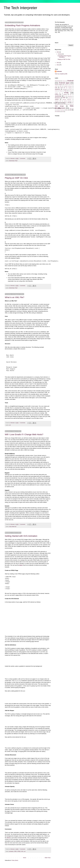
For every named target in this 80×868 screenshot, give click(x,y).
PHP (64, 98)
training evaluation (60, 104)
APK (71, 85)
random (57, 99)
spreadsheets (64, 103)
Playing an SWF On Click (16, 178)
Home (25, 858)
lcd (65, 96)
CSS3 (61, 88)
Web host (14, 527)
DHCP (70, 89)
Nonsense (57, 98)
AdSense (64, 81)
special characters (68, 101)
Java (71, 95)
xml (10, 425)
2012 (58, 65)
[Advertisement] (28, 169)
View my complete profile (61, 74)
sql (69, 103)
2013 (58, 63)
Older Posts (48, 858)
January (60, 54)
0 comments (22, 158)
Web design (59, 106)
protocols (70, 98)
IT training (64, 95)
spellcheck (57, 103)
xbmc (66, 110)
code (61, 86)
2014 (58, 52)
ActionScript (12, 161)
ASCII (56, 86)
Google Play (58, 93)
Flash (16, 161)
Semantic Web (58, 101)
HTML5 (19, 851)
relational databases (67, 99)
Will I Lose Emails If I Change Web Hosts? (24, 434)
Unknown (13, 158)
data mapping (69, 88)
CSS (56, 88)
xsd (63, 112)
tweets (67, 104)
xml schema (58, 112)
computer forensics (68, 86)
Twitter (71, 104)
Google (70, 91)
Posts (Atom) (15, 860)
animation (11, 851)
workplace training (60, 110)
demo (21, 565)
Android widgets (59, 85)
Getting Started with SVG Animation (21, 536)
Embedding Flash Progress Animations (22, 25)
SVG (22, 851)
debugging (65, 89)
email (10, 527)
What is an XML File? (15, 297)
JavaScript (58, 96)
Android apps (64, 83)
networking (70, 96)
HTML (15, 851)
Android (70, 81)
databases (57, 89)
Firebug (61, 91)
